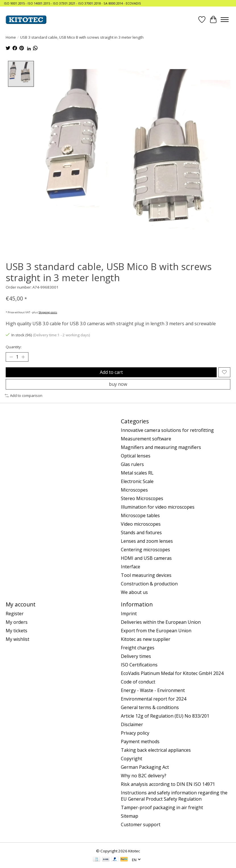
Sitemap (130, 816)
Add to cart (111, 372)
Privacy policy (135, 733)
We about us (134, 593)
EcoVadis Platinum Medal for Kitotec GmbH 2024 (172, 673)
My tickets (16, 631)
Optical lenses (136, 456)
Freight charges (138, 648)
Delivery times (136, 656)
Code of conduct (138, 682)
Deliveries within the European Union (161, 622)
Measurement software (146, 439)
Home (11, 37)
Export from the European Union (156, 631)
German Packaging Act (145, 767)
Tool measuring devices (146, 575)
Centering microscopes (145, 550)
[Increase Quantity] (23, 357)
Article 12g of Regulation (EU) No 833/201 (165, 716)
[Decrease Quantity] (11, 357)
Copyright (132, 759)
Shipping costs (48, 312)
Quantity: (14, 347)
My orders (17, 622)
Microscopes (134, 490)
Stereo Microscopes (142, 499)
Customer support (141, 825)
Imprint (129, 614)
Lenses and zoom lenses (147, 541)
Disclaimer (132, 724)
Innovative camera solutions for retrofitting (167, 430)
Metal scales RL (137, 473)
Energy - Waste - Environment (153, 690)
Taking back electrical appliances (156, 750)
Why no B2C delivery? (144, 776)
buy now (118, 384)
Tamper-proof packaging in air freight (162, 807)
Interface (131, 567)
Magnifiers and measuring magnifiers (161, 448)
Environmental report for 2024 (154, 699)
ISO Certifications (139, 665)
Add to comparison (24, 395)
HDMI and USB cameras (146, 558)
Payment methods (140, 741)
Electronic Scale (137, 482)
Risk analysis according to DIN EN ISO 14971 (168, 784)
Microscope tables (140, 516)
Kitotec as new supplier (146, 639)
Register (15, 614)
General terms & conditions (150, 707)
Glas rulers (132, 465)
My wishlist (17, 639)
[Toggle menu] (225, 20)
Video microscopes (141, 524)
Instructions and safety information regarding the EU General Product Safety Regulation (174, 796)
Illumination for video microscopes (158, 507)
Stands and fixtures (141, 533)
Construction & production (149, 584)
